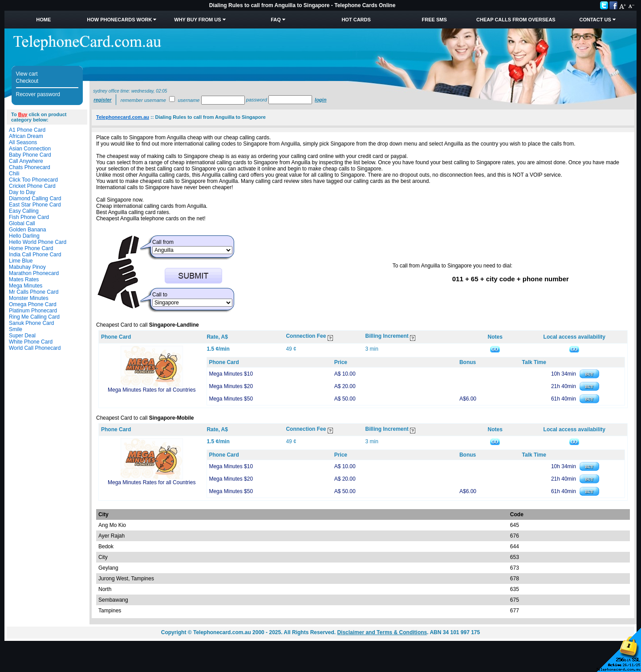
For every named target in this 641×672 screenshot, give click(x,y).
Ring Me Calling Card (34, 317)
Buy (23, 114)
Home (43, 20)
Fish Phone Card (29, 217)
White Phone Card (31, 342)
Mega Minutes (26, 286)
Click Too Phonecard (33, 180)
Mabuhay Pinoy (27, 267)
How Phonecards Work (119, 20)
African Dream (26, 136)
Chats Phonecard (30, 167)
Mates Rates (24, 279)
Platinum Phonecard (33, 311)
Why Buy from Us (197, 20)
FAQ (276, 20)
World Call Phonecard (35, 348)
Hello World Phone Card (38, 242)
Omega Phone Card (33, 304)
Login (320, 100)
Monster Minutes (29, 298)
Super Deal (22, 336)
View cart (27, 74)
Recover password (38, 94)
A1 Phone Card (27, 130)
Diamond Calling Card (35, 198)
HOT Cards (356, 20)
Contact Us (595, 20)
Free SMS (434, 20)
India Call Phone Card (35, 255)
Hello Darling (24, 236)
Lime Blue (21, 261)
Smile (16, 329)
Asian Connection (30, 149)
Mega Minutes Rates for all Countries (152, 390)
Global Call (22, 223)
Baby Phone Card (30, 155)
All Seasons (23, 142)
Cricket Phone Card (32, 186)
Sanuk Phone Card (31, 323)
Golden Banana (27, 230)
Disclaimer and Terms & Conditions (382, 632)
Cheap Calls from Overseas (516, 20)
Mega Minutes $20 (231, 386)
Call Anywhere (26, 161)
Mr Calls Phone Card (34, 292)
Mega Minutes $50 (231, 399)
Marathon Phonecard (34, 273)
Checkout (27, 81)
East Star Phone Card (35, 205)
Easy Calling (24, 211)
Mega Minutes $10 (231, 374)
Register (102, 100)
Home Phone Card (31, 248)
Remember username (143, 100)
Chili (14, 174)
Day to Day (22, 192)
